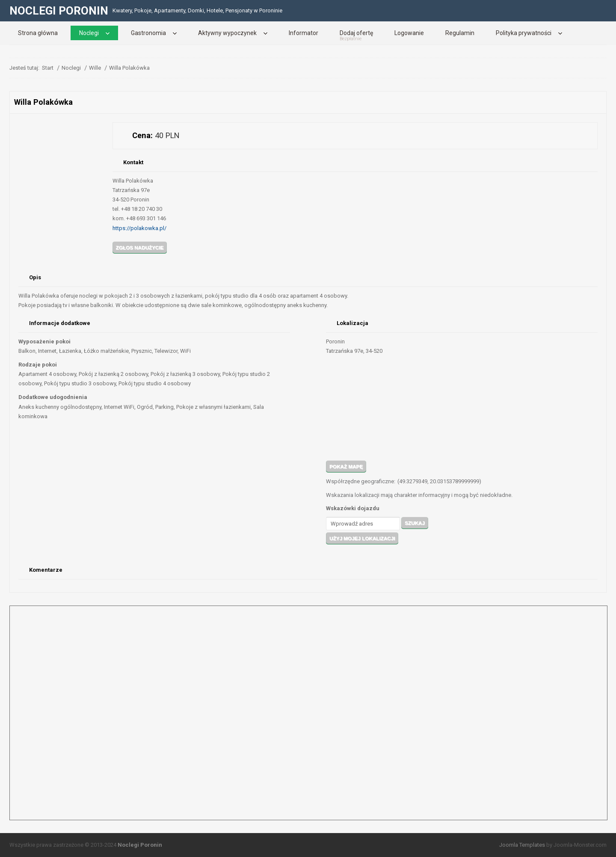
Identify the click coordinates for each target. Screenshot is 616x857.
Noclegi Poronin (140, 845)
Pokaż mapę (346, 466)
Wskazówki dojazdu (353, 508)
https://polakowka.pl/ (139, 228)
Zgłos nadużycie (140, 247)
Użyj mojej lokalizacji (362, 538)
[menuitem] (38, 33)
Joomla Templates (522, 845)
